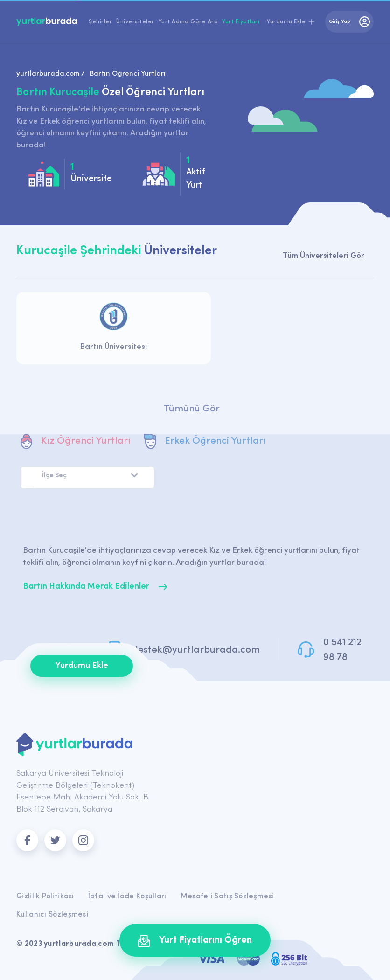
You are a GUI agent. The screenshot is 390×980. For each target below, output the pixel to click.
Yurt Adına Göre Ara (188, 22)
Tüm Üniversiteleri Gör (324, 256)
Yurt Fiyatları (241, 22)
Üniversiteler (135, 22)
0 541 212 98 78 (342, 650)
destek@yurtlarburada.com (196, 650)
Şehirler (100, 22)
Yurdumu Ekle (82, 666)
